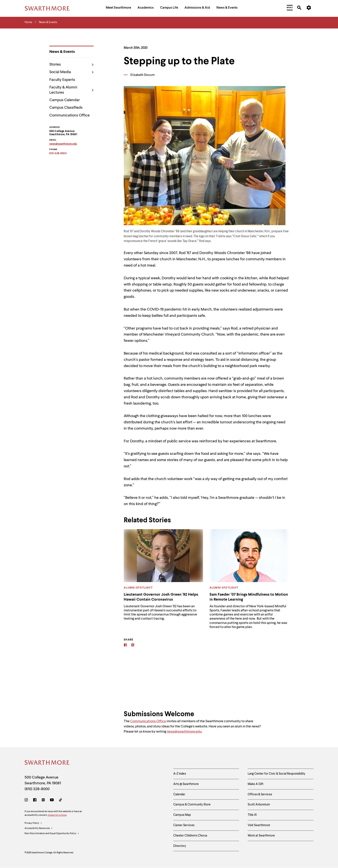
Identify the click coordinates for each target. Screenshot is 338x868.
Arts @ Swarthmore (186, 784)
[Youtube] (52, 801)
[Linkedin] (133, 646)
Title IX (252, 815)
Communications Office (70, 115)
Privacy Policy (33, 823)
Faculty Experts (62, 80)
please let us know (57, 815)
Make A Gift (256, 784)
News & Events (62, 52)
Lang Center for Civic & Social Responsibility (276, 774)
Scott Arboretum (259, 805)
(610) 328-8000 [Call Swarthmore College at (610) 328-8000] (37, 789)
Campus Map (182, 815)
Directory (180, 846)
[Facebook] (125, 646)
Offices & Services (260, 794)
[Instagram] (27, 801)
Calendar (179, 794)
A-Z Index (180, 774)
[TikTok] (60, 801)
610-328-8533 (58, 154)
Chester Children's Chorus (190, 836)
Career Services (184, 825)
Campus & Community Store (192, 805)
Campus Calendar (65, 100)
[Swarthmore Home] (47, 763)
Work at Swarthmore (261, 836)
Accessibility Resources (39, 829)
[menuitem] (118, 8)
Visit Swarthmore (259, 825)
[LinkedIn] (43, 801)
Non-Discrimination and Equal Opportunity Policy (52, 834)
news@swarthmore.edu (184, 732)
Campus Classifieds (66, 108)
